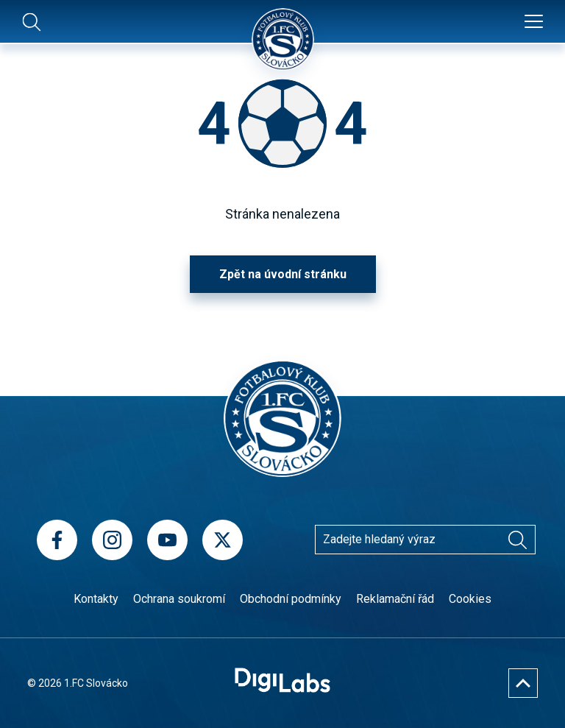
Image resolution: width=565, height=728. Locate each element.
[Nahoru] (523, 683)
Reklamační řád (395, 599)
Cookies (470, 599)
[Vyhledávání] (517, 540)
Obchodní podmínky (291, 599)
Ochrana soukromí (179, 599)
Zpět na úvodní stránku (283, 274)
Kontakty (96, 599)
